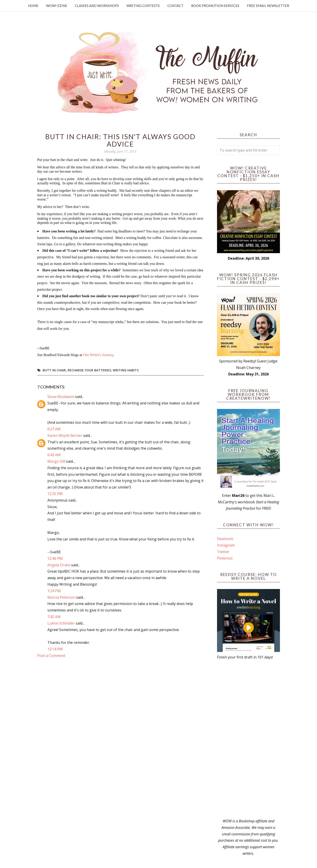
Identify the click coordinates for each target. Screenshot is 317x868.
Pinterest (225, 558)
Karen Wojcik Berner (65, 435)
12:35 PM (55, 494)
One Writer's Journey (98, 355)
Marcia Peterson (61, 597)
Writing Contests (143, 6)
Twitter (223, 552)
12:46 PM (55, 558)
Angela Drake (59, 565)
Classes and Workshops (97, 6)
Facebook (225, 539)
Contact (175, 6)
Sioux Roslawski (61, 397)
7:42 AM (54, 617)
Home (33, 6)
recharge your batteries (89, 370)
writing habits (126, 370)
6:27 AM (54, 429)
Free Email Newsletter (268, 6)
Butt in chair (54, 370)
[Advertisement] (248, 739)
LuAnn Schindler (61, 623)
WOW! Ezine (57, 6)
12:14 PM (55, 649)
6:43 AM (54, 455)
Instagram (226, 545)
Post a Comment (51, 656)
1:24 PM (54, 591)
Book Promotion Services (215, 6)
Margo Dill (56, 461)
